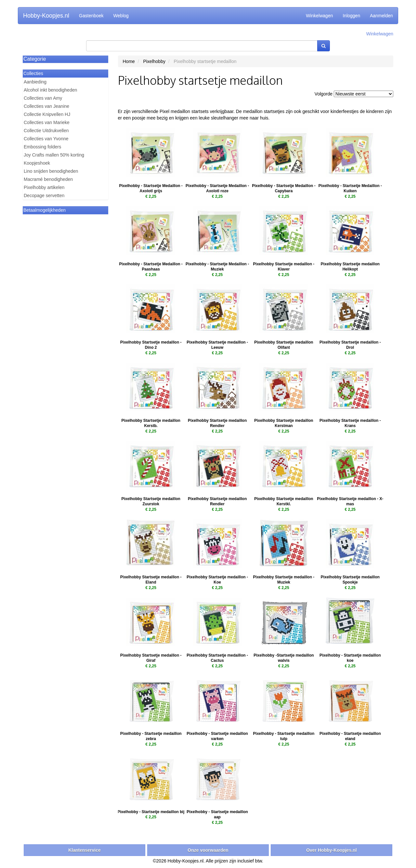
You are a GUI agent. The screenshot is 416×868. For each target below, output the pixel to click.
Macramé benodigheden (48, 179)
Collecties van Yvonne (46, 139)
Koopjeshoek (37, 163)
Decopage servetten (44, 195)
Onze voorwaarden (208, 850)
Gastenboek (91, 16)
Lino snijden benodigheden (51, 171)
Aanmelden (381, 16)
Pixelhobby (154, 61)
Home (129, 61)
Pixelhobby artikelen (44, 187)
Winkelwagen (319, 16)
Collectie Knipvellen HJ (47, 114)
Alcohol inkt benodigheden (50, 90)
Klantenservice (84, 850)
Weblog (121, 16)
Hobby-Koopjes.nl (46, 16)
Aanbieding (35, 82)
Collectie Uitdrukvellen (46, 131)
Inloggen (351, 16)
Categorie (35, 59)
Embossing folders (42, 147)
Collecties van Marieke (47, 122)
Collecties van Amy (43, 98)
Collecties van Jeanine (46, 106)
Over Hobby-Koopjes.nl (331, 850)
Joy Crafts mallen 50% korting (54, 155)
